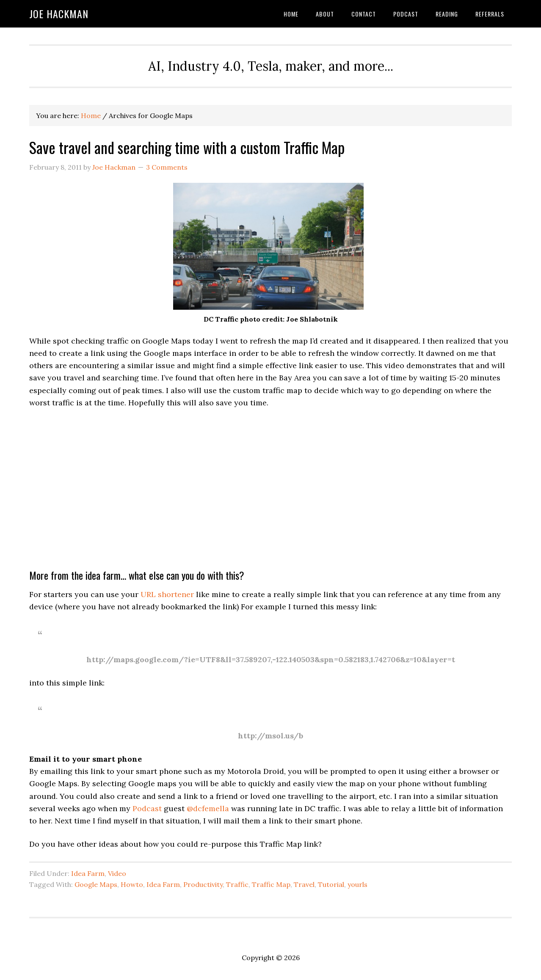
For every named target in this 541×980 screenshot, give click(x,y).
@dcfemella (208, 808)
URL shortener (167, 594)
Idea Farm (88, 873)
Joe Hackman (59, 14)
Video (117, 873)
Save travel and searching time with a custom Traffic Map (187, 147)
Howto (132, 884)
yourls (357, 884)
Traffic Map (271, 884)
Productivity (203, 884)
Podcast (147, 808)
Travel (304, 884)
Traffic (237, 884)
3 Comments (167, 167)
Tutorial (331, 884)
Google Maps (96, 884)
